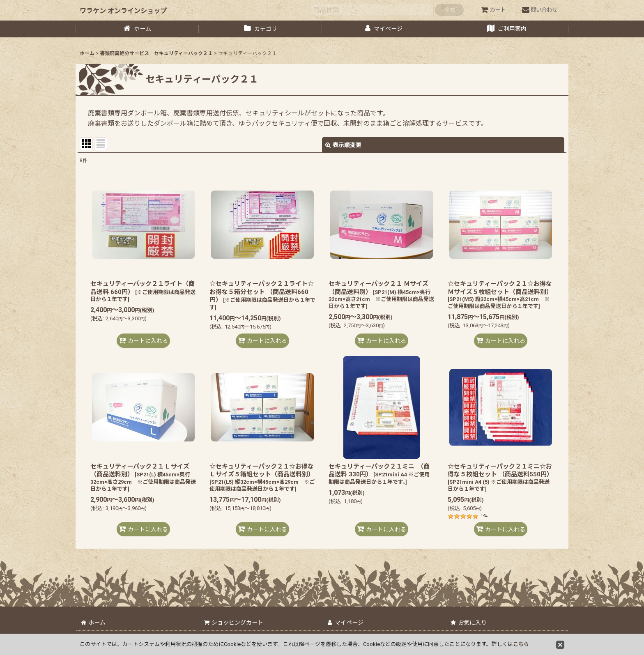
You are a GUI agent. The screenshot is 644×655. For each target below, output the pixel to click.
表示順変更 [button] (343, 145)
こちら (521, 644)
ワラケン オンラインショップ (123, 11)
